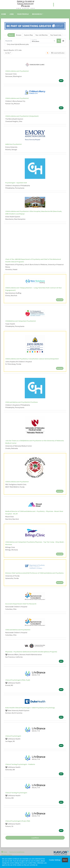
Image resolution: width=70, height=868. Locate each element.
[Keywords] (17, 41)
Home (4, 14)
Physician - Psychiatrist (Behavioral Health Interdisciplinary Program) (31, 652)
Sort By (7, 53)
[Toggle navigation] (54, 5)
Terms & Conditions (17, 852)
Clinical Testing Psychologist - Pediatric (20, 764)
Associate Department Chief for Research (21, 604)
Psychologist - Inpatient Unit (16, 183)
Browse (19, 35)
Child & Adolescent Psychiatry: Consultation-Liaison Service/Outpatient (32, 359)
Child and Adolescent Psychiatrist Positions (22, 402)
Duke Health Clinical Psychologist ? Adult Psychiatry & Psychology (30, 708)
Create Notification (58, 53)
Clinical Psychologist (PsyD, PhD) (18, 821)
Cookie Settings (55, 860)
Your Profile (23, 14)
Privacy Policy (7, 855)
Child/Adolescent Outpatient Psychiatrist (21, 321)
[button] (63, 41)
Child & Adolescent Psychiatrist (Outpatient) (22, 116)
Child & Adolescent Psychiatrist (17, 71)
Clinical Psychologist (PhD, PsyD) (18, 680)
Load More (35, 838)
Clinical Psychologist (13, 736)
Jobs (12, 14)
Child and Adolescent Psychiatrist (18, 630)
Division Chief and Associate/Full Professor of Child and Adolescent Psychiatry (34, 573)
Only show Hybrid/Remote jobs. (18, 44)
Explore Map (28, 35)
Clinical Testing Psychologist (16, 793)
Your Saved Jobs (56, 35)
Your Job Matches (42, 35)
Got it (65, 860)
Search (11, 35)
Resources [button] (37, 14)
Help (4, 852)
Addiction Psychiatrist (14, 144)
